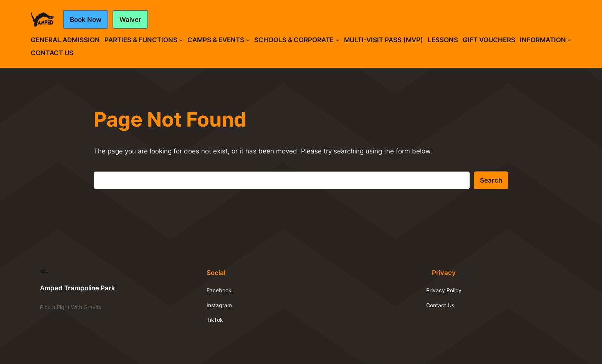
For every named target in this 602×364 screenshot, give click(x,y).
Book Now (86, 20)
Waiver (130, 20)
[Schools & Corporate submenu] (337, 40)
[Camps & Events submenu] (248, 40)
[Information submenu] (569, 40)
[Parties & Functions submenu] (181, 40)
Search (491, 180)
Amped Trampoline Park (78, 288)
